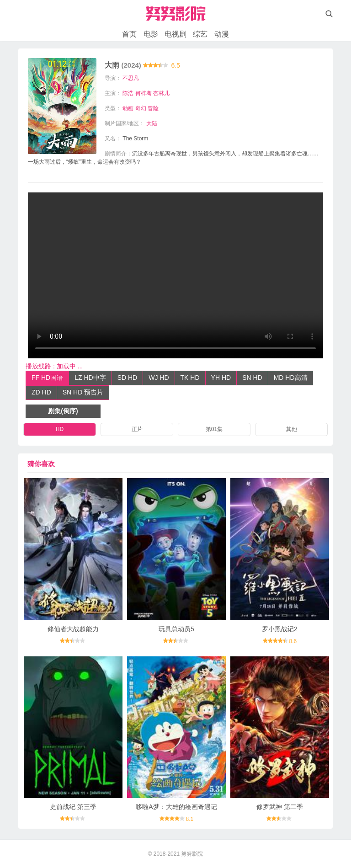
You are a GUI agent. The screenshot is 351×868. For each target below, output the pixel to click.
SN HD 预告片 (83, 392)
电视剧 (175, 34)
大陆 (152, 123)
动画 (128, 108)
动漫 (222, 34)
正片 (137, 429)
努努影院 (192, 854)
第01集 (214, 429)
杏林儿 (161, 93)
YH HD (221, 378)
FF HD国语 (47, 378)
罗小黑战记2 (280, 629)
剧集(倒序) (63, 411)
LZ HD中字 (90, 378)
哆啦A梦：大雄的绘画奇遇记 (176, 807)
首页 (129, 34)
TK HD (190, 378)
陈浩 (128, 93)
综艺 (200, 34)
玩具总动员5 (176, 629)
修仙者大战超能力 (73, 629)
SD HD (128, 378)
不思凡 (131, 78)
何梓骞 (144, 93)
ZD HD (41, 392)
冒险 (153, 108)
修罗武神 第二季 (280, 807)
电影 (151, 34)
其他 (292, 429)
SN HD (252, 378)
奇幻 (141, 108)
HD (60, 429)
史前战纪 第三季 (73, 807)
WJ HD (159, 378)
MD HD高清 (291, 378)
